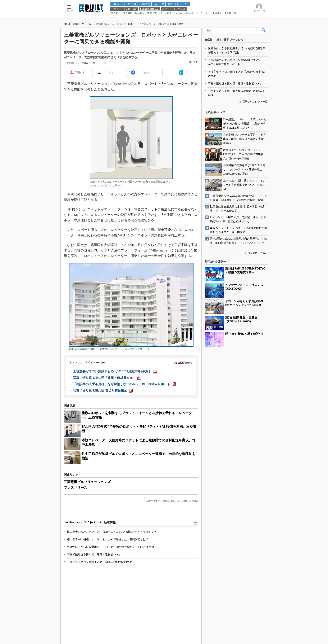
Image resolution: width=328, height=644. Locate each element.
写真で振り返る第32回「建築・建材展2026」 (94, 554)
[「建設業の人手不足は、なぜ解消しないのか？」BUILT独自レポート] (124, 384)
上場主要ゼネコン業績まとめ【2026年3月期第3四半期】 (101, 562)
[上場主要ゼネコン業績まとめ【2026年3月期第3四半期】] (115, 371)
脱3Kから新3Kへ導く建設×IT (244, 334)
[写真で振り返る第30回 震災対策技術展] (103, 391)
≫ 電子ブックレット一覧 (253, 102)
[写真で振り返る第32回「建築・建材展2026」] (107, 378)
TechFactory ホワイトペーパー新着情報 (90, 522)
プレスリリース (76, 488)
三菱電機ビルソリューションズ (87, 482)
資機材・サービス (82, 24)
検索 (264, 30)
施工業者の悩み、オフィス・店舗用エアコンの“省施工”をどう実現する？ (112, 532)
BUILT (67, 24)
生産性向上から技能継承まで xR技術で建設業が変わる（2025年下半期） (112, 547)
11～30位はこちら (258, 253)
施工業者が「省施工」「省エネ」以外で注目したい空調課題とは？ (108, 539)
